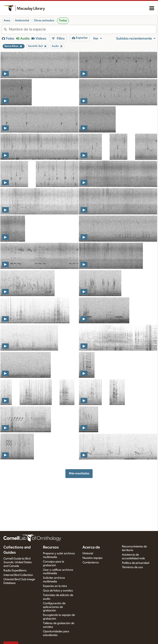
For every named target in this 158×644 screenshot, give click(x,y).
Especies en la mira (55, 586)
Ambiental (22, 21)
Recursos (51, 547)
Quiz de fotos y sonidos (58, 591)
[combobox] (82, 29)
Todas (63, 21)
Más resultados (79, 473)
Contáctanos (91, 563)
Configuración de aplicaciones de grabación (54, 607)
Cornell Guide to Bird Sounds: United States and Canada (18, 562)
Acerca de (91, 547)
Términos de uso (132, 567)
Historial (88, 553)
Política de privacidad (136, 563)
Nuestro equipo (92, 558)
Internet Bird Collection (18, 575)
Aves (7, 21)
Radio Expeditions (15, 571)
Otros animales (44, 21)
